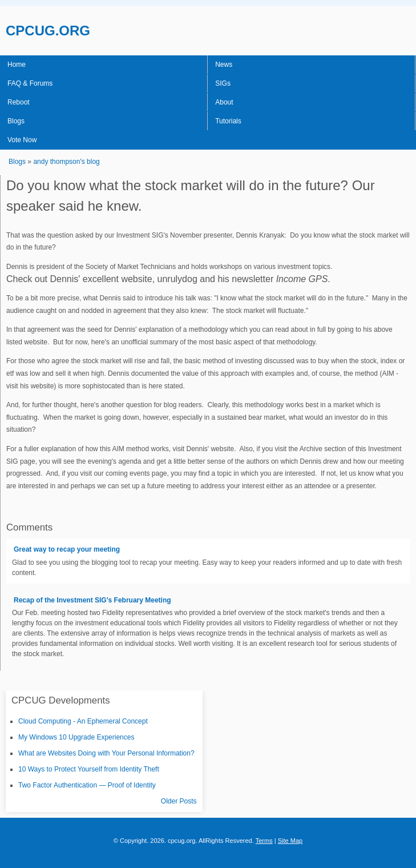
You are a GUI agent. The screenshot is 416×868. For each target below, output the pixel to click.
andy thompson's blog (66, 162)
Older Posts (179, 801)
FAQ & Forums (30, 83)
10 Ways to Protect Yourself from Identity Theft (89, 769)
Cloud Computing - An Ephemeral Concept (83, 721)
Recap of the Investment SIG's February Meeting (92, 600)
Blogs (16, 121)
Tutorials (228, 121)
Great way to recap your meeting (67, 549)
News (224, 65)
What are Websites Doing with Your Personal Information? (106, 753)
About (224, 102)
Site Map (290, 841)
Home (17, 65)
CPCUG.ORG (48, 31)
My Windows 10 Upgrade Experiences (76, 737)
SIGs (223, 83)
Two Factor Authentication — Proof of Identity (87, 785)
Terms (264, 841)
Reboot (19, 102)
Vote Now (22, 140)
